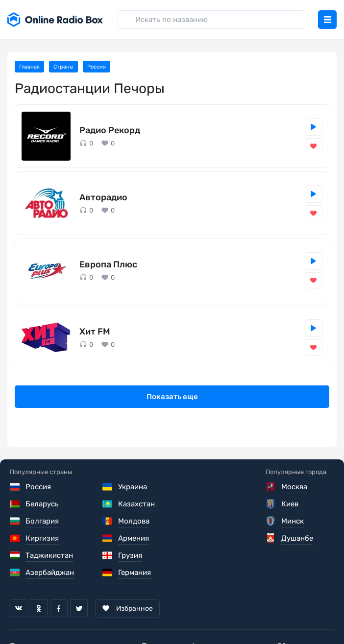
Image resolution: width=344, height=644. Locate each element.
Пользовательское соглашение (65, 612)
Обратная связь (306, 612)
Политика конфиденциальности (199, 612)
